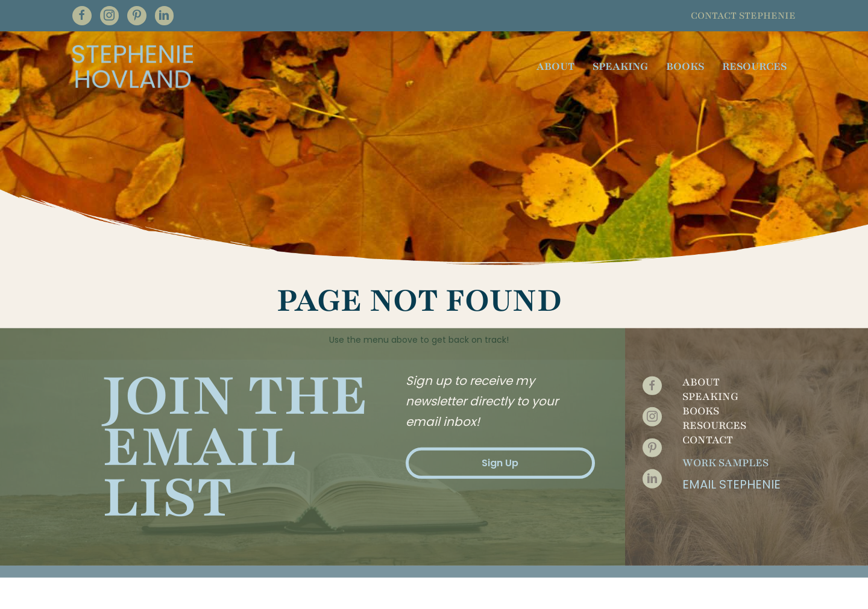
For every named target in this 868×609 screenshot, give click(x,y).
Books (701, 377)
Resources (714, 392)
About (701, 348)
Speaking (710, 363)
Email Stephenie (731, 451)
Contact (708, 406)
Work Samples (725, 429)
